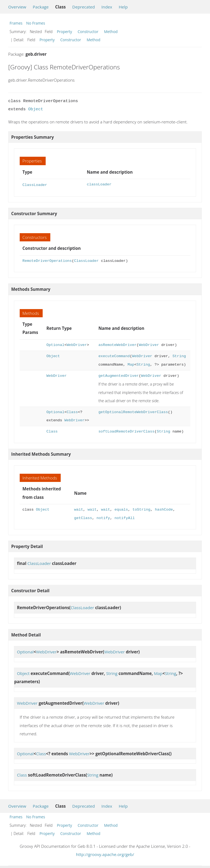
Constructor (88, 32)
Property (64, 32)
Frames (16, 23)
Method (111, 32)
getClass (83, 518)
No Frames (36, 23)
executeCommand (114, 356)
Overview (17, 7)
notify (103, 518)
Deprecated (84, 7)
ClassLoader (35, 184)
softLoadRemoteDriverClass (126, 431)
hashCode (164, 509)
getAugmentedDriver (119, 375)
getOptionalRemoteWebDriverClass (133, 412)
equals (121, 509)
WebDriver (77, 344)
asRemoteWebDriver (117, 344)
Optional (56, 344)
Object (36, 109)
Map (131, 364)
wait (79, 509)
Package (41, 7)
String (179, 356)
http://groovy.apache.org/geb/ (105, 854)
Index (107, 7)
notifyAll (125, 518)
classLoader (99, 184)
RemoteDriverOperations (47, 260)
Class (72, 412)
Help (123, 7)
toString (141, 509)
